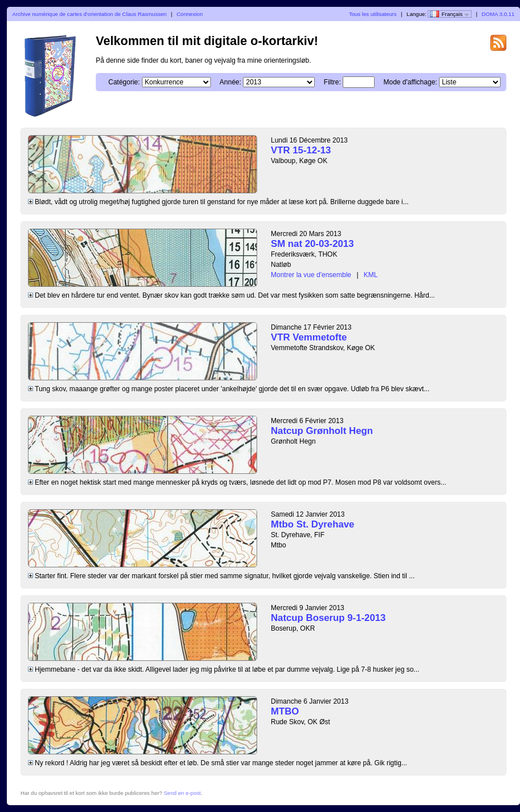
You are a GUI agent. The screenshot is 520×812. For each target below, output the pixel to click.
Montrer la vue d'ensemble (311, 275)
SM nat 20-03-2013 (312, 244)
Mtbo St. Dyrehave (312, 524)
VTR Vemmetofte (309, 337)
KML (371, 275)
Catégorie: (124, 82)
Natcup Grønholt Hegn (322, 431)
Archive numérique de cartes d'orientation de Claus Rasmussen (90, 14)
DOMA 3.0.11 (498, 14)
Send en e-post (182, 793)
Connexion (190, 14)
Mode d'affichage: (411, 82)
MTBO (285, 711)
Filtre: (332, 82)
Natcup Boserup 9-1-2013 (328, 618)
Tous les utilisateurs (373, 14)
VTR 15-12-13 (301, 150)
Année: (230, 82)
